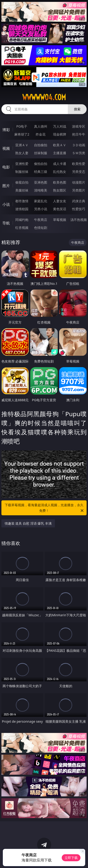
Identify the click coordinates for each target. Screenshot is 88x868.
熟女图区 (60, 190)
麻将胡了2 (22, 134)
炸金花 (41, 134)
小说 (6, 204)
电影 (6, 167)
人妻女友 (60, 201)
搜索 (77, 109)
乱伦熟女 (60, 172)
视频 (6, 148)
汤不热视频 (79, 220)
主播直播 (60, 153)
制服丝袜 (22, 172)
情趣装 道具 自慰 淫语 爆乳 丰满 (28, 523)
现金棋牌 (60, 134)
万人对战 (60, 126)
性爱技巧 (79, 209)
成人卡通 (60, 164)
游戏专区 (79, 126)
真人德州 (41, 126)
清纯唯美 (41, 190)
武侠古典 (79, 201)
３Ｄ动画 (79, 145)
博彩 (6, 130)
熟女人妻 (22, 153)
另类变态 (79, 172)
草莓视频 (60, 220)
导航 (6, 223)
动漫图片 (79, 182)
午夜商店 (41, 220)
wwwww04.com (44, 97)
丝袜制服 (41, 153)
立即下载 (71, 858)
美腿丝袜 (22, 190)
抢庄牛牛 (79, 134)
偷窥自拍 (22, 182)
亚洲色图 (41, 182)
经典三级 (41, 172)
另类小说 (41, 209)
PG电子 (22, 126)
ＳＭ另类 (79, 153)
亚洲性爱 (22, 164)
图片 (6, 186)
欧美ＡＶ (60, 145)
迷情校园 (22, 209)
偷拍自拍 (41, 164)
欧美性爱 (79, 164)
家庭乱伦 (41, 201)
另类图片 (79, 190)
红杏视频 (22, 228)
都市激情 (22, 201)
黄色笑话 (60, 209)
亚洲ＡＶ (22, 145)
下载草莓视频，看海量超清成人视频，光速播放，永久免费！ (45, 508)
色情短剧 (41, 228)
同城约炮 (22, 220)
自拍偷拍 (41, 145)
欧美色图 (60, 182)
